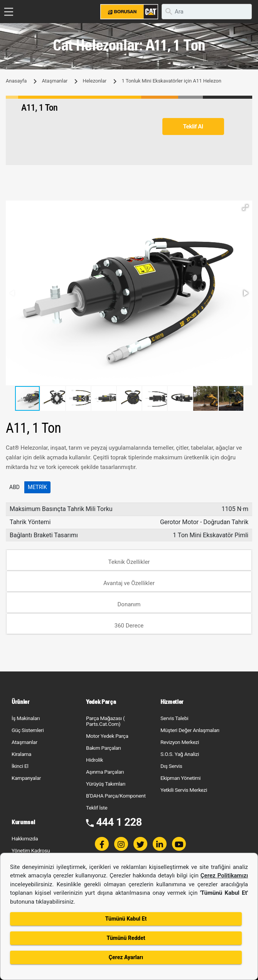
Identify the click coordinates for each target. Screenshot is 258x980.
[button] (245, 207)
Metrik (37, 487)
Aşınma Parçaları (105, 772)
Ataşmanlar (55, 81)
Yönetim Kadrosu (31, 850)
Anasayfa (16, 81)
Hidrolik (94, 760)
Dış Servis (171, 766)
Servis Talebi (174, 718)
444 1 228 (119, 822)
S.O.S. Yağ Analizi (180, 754)
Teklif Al (193, 127)
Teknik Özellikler (129, 562)
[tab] (129, 560)
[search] (207, 12)
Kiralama (21, 754)
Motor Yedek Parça (107, 736)
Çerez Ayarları (126, 957)
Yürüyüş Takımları (106, 784)
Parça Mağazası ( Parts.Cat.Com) (105, 721)
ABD (14, 487)
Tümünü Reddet (126, 938)
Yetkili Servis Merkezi (184, 790)
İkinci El (20, 766)
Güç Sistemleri (28, 730)
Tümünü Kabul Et (126, 919)
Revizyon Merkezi (180, 742)
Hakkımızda (25, 838)
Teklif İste (97, 808)
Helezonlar (94, 81)
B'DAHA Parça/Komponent (116, 796)
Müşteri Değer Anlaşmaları (190, 730)
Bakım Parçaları (103, 748)
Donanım (129, 604)
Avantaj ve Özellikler (129, 583)
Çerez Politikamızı (224, 875)
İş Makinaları (26, 718)
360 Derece (129, 626)
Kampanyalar (26, 778)
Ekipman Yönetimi (180, 778)
